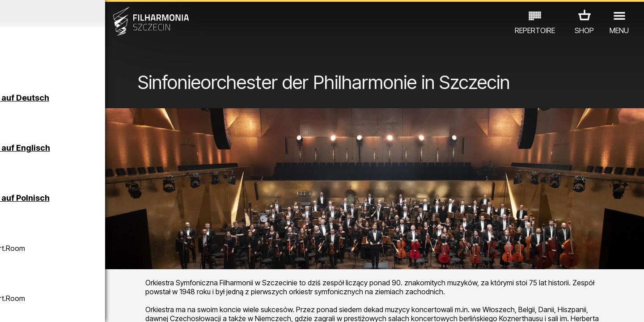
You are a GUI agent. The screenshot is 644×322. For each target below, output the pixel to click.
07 (88, 307)
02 (23, 307)
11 (140, 307)
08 (101, 307)
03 (36, 307)
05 (62, 307)
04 (49, 307)
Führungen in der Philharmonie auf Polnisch (104, 202)
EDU (76, 270)
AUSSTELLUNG (117, 270)
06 (75, 307)
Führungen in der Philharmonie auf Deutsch (104, 102)
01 (10, 307)
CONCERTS (41, 270)
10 (127, 307)
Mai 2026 (84, 13)
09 (114, 307)
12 (153, 307)
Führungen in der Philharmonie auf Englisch (105, 152)
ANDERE (81, 283)
